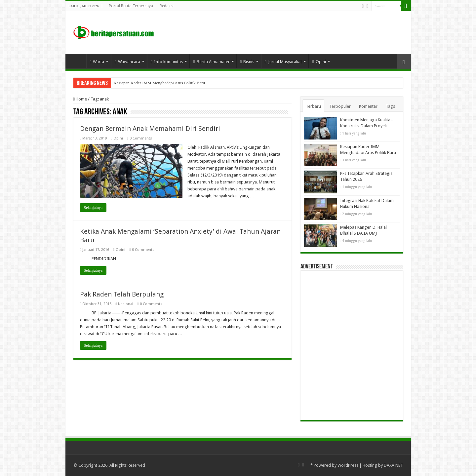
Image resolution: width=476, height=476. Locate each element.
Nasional (126, 304)
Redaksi (167, 6)
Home (77, 61)
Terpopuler (340, 106)
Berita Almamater (212, 62)
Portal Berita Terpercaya (131, 6)
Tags (390, 106)
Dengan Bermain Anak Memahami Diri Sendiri (150, 129)
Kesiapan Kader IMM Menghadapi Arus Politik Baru (159, 83)
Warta (97, 62)
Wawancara (127, 62)
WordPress (348, 465)
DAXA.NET (393, 465)
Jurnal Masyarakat (283, 62)
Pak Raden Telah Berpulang (122, 294)
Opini (319, 62)
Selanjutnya (93, 208)
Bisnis (247, 62)
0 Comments (141, 138)
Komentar (368, 106)
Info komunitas (167, 62)
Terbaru (313, 106)
